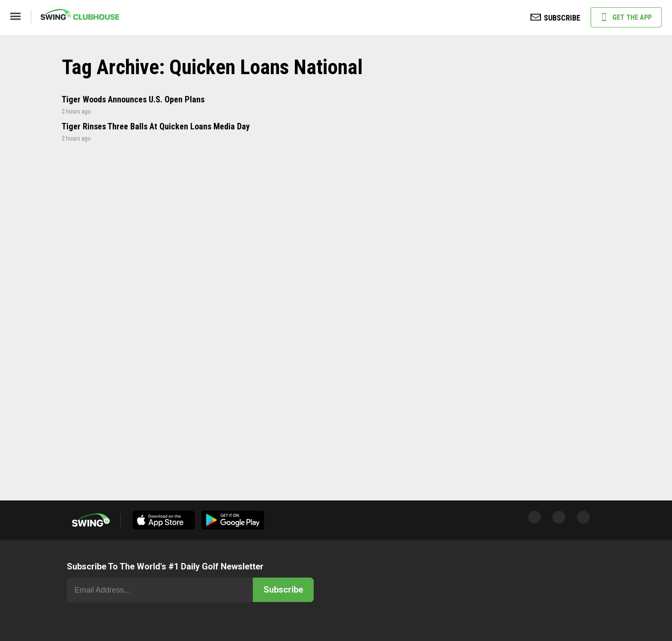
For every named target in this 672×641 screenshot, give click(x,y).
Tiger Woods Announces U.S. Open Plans (133, 99)
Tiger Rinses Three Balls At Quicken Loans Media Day (156, 126)
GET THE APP (626, 18)
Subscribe (283, 590)
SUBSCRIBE (555, 18)
